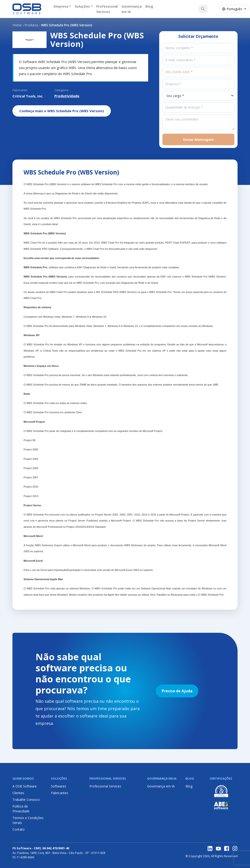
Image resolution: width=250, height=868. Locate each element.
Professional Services (107, 9)
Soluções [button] (82, 6)
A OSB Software (25, 786)
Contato (19, 829)
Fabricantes (60, 793)
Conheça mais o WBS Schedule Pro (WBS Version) (62, 111)
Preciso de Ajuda (177, 691)
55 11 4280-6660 (23, 857)
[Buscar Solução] (203, 9)
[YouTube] (218, 849)
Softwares (59, 786)
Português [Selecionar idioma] (232, 9)
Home (17, 25)
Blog (149, 6)
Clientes (18, 793)
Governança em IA (132, 9)
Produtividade (67, 96)
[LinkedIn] (210, 849)
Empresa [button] (61, 6)
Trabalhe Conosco (26, 800)
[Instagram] (235, 849)
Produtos (31, 25)
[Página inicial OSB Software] (27, 9)
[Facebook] (227, 849)
